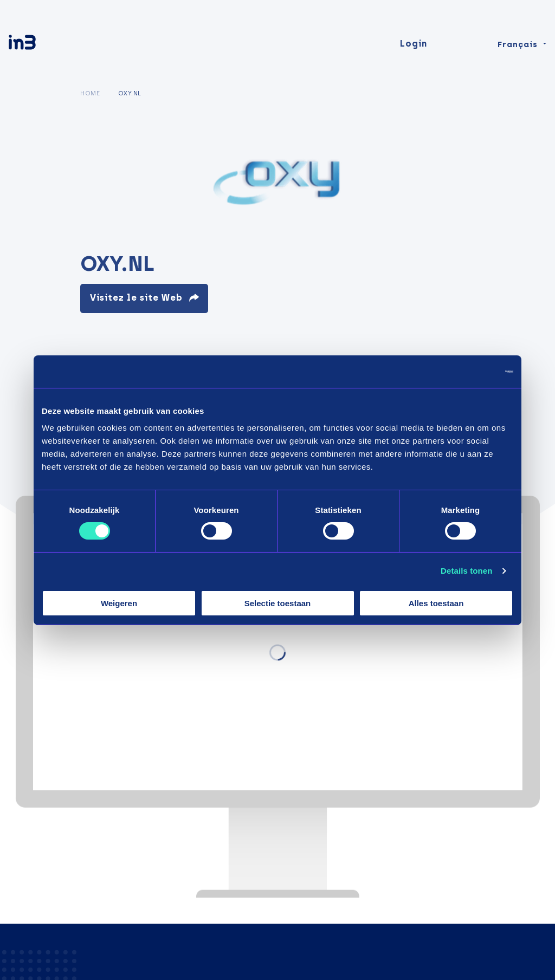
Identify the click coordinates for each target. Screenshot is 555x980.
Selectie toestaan (278, 603)
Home (90, 93)
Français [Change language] (518, 44)
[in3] (41, 45)
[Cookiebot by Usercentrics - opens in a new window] (466, 371)
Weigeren (119, 603)
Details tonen (466, 571)
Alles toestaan (436, 603)
